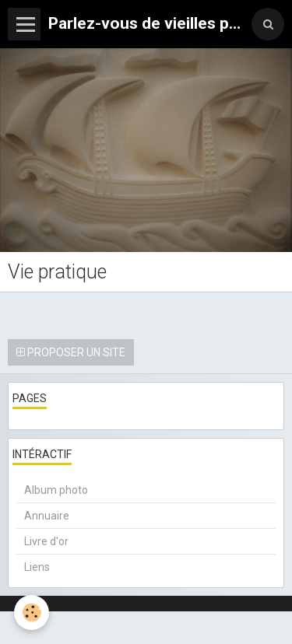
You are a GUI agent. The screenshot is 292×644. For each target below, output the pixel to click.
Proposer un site (71, 352)
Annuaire (47, 516)
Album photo (56, 490)
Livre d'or (46, 541)
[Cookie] (32, 612)
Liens (37, 567)
